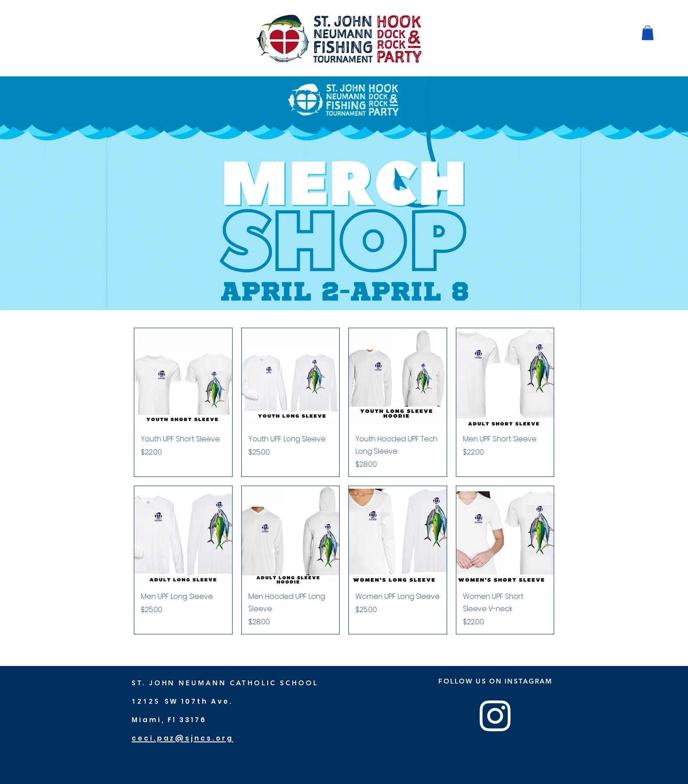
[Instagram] (495, 715)
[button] (648, 33)
